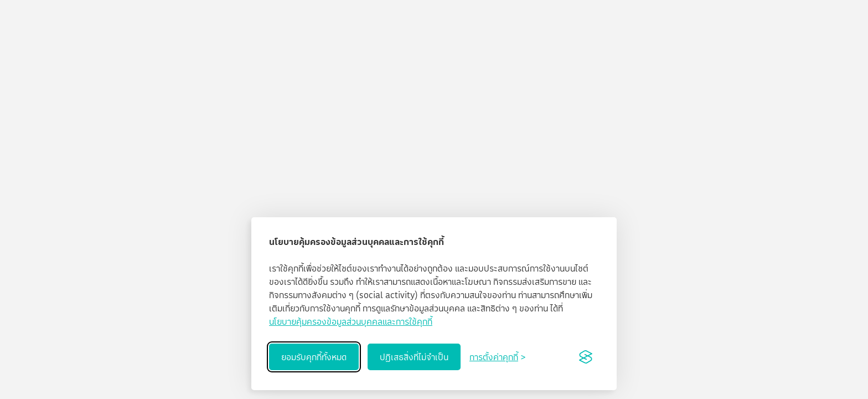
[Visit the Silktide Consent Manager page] (586, 357)
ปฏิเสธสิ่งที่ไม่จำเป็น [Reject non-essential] (414, 357)
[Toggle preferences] (497, 357)
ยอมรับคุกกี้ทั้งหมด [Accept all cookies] (314, 357)
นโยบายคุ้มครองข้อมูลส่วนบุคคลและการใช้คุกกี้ (351, 321)
